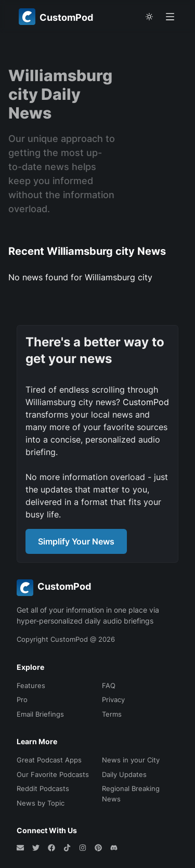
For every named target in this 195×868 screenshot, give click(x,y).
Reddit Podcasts (43, 788)
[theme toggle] (149, 17)
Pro (22, 699)
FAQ (109, 685)
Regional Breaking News (131, 794)
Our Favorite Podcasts (53, 774)
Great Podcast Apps (49, 760)
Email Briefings (40, 714)
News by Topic (41, 803)
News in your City (131, 760)
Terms (112, 714)
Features (31, 685)
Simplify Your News (76, 541)
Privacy (113, 699)
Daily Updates (124, 774)
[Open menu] (170, 17)
